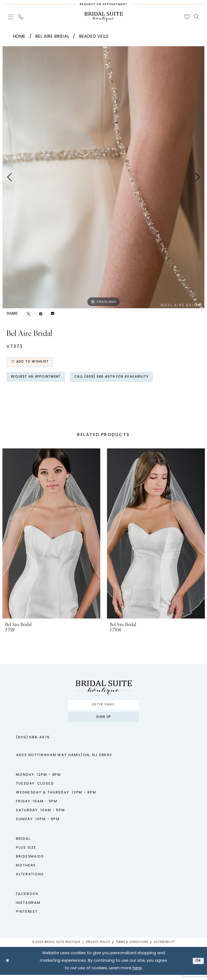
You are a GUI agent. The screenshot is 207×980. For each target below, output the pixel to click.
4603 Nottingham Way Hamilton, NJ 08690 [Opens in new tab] (64, 760)
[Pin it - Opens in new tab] (41, 314)
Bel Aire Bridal (52, 37)
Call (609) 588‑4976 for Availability (123, 379)
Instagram (28, 908)
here (137, 973)
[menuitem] (11, 17)
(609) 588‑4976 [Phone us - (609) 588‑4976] (33, 742)
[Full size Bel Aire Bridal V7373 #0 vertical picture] (103, 177)
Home (19, 37)
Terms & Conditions (132, 947)
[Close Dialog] (8, 966)
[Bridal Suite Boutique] (103, 17)
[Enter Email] (103, 708)
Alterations (30, 879)
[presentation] (51, 536)
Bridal (23, 844)
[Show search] (197, 17)
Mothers (26, 871)
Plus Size (26, 853)
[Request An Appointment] (103, 3)
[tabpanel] (103, 177)
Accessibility (164, 947)
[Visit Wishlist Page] (187, 17)
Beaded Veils (94, 37)
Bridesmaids (30, 862)
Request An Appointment (39, 379)
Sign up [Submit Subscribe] (104, 722)
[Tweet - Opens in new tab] (29, 314)
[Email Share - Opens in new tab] (53, 314)
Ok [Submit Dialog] (198, 966)
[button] (11, 17)
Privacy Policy (98, 947)
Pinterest (27, 917)
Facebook (27, 899)
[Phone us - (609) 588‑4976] (21, 17)
